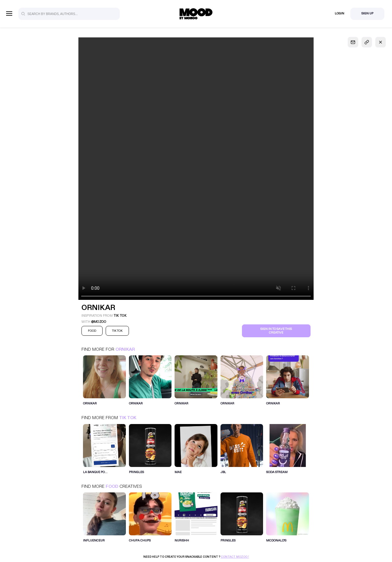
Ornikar (125, 349)
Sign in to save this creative (276, 331)
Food (112, 486)
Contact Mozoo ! (235, 557)
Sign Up (367, 13)
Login (339, 13)
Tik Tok (128, 418)
